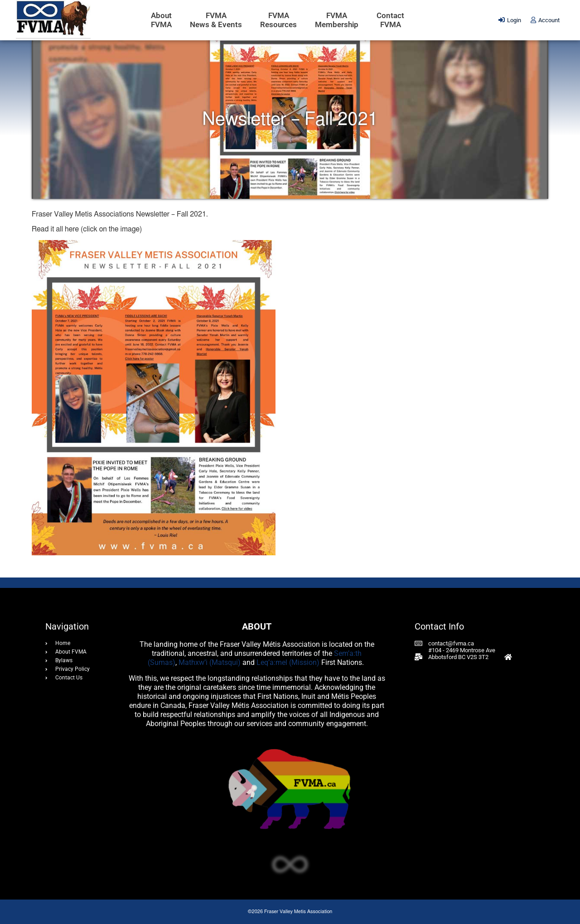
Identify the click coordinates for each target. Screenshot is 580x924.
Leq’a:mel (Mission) (288, 662)
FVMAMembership (337, 20)
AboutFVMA (161, 20)
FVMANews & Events (216, 20)
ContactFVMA (390, 20)
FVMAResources (278, 20)
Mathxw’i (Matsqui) (210, 662)
